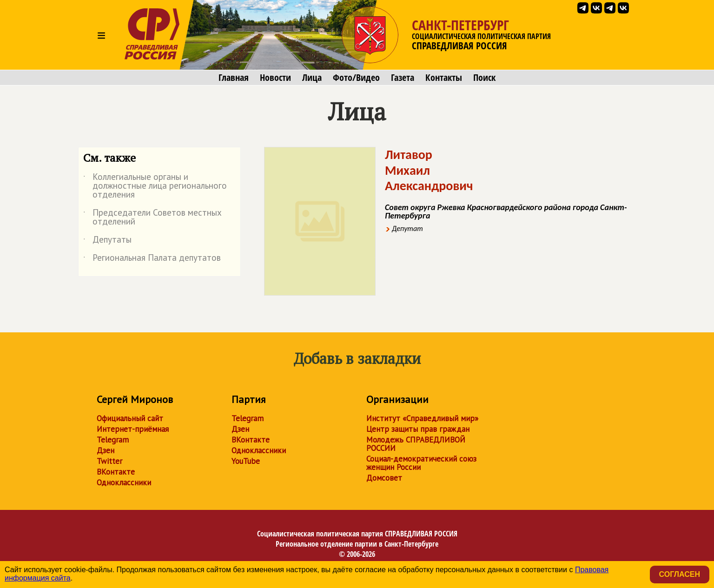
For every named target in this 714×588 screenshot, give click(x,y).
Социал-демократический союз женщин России (421, 463)
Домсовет (384, 478)
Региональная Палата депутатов (152, 259)
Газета (403, 78)
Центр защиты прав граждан (418, 429)
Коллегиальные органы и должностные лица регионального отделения (155, 186)
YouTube (246, 461)
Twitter (109, 461)
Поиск (484, 78)
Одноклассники (124, 482)
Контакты (444, 78)
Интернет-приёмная (133, 429)
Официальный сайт (130, 418)
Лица (312, 78)
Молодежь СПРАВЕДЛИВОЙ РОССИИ (416, 444)
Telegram (113, 440)
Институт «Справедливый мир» (422, 418)
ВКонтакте (116, 472)
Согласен (680, 574)
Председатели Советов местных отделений (152, 218)
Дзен (106, 450)
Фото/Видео (356, 78)
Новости (275, 78)
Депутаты (107, 241)
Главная (234, 78)
